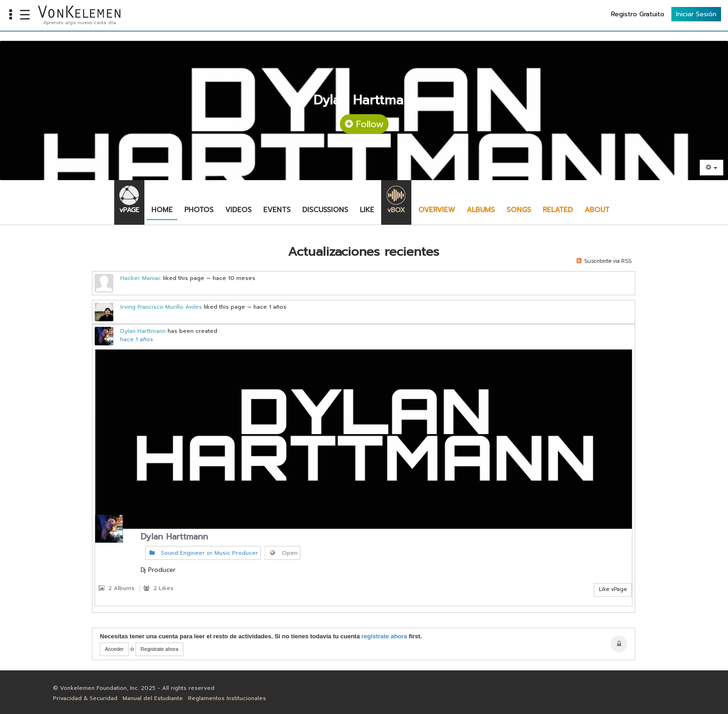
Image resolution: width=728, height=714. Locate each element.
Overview (437, 210)
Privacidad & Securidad (85, 698)
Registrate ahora (159, 649)
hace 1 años (137, 339)
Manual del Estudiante (153, 698)
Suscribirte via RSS (604, 261)
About (597, 210)
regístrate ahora (384, 636)
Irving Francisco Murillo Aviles (161, 307)
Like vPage (613, 589)
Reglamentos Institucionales (227, 698)
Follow (364, 124)
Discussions (325, 210)
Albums (481, 210)
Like (367, 210)
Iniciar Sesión (696, 14)
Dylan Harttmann (143, 331)
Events (277, 210)
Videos (238, 210)
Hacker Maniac (141, 278)
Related (558, 210)
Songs (519, 210)
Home (162, 210)
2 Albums (117, 588)
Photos (199, 210)
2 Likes (159, 588)
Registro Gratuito (638, 14)
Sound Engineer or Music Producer (203, 553)
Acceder (114, 649)
